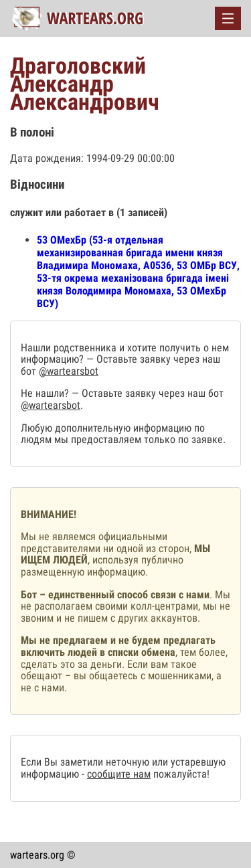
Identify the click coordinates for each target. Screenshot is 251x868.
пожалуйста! (180, 774)
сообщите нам (119, 774)
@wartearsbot (69, 371)
